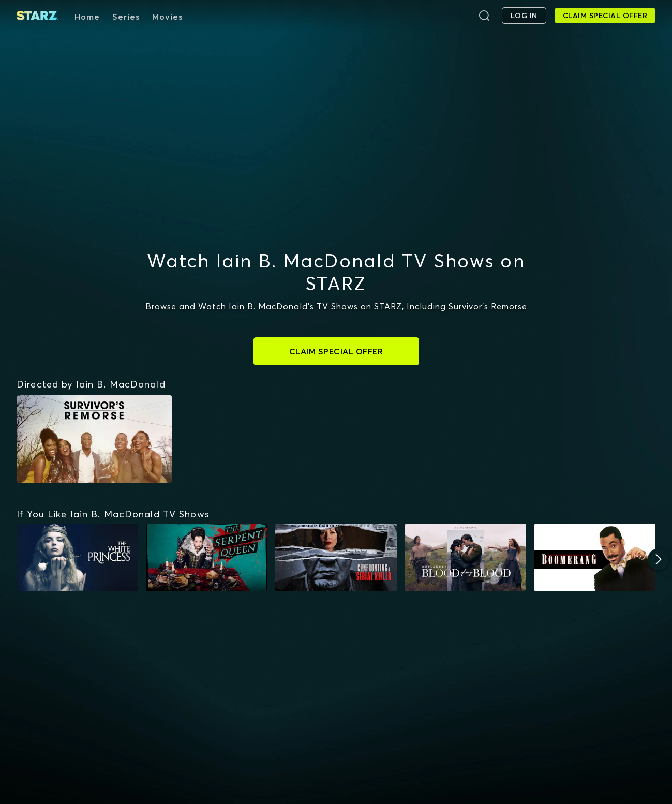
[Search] (484, 16)
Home (87, 17)
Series (126, 17)
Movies (167, 17)
